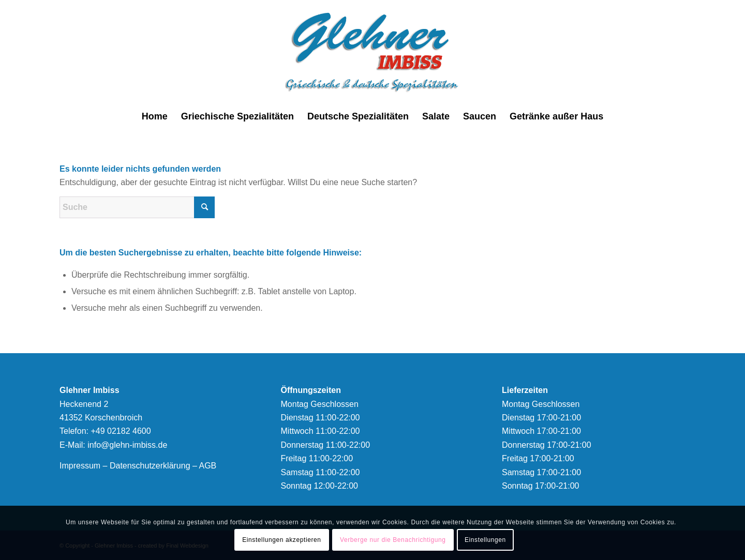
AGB (207, 466)
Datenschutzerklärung (150, 466)
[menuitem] (155, 116)
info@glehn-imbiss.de (127, 445)
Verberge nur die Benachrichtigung (393, 540)
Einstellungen (485, 540)
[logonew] (373, 52)
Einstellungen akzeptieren (281, 540)
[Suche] (137, 207)
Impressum (80, 466)
